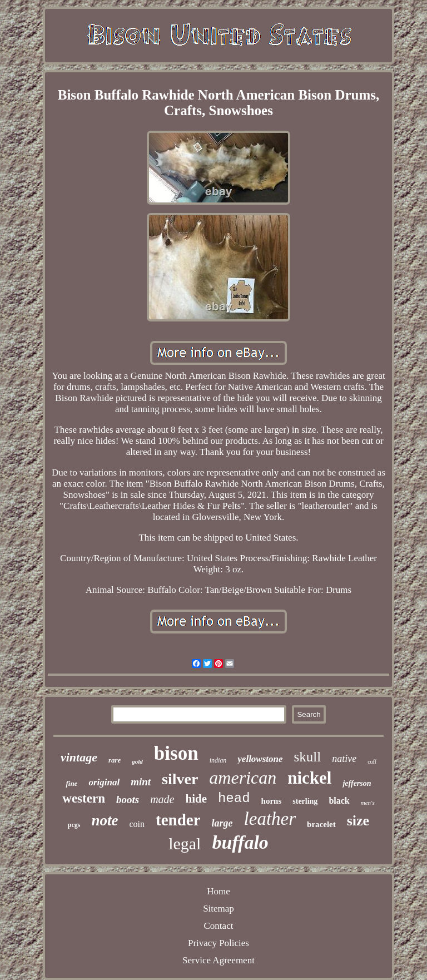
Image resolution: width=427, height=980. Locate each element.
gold (137, 761)
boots (128, 800)
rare (115, 760)
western (84, 798)
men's (368, 803)
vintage (79, 757)
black (339, 801)
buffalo (240, 842)
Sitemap (219, 909)
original (104, 782)
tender (178, 820)
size (358, 821)
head (234, 798)
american (243, 778)
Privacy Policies (219, 943)
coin (137, 824)
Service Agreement (219, 960)
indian (218, 760)
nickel (309, 778)
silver (180, 779)
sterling (305, 801)
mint (141, 782)
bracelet (321, 824)
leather (270, 819)
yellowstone (260, 759)
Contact (219, 926)
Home (219, 891)
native (344, 759)
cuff (372, 762)
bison (176, 753)
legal (185, 843)
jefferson (357, 783)
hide (196, 799)
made (162, 799)
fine (71, 783)
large (222, 823)
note (105, 820)
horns (272, 801)
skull (308, 757)
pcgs (74, 825)
